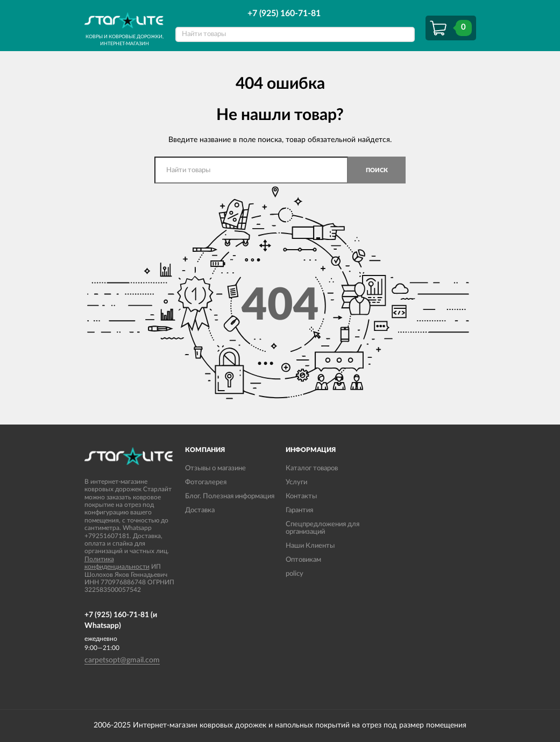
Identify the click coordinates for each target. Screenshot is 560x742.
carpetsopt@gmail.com (122, 660)
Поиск (377, 170)
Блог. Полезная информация (230, 496)
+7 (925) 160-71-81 (284, 13)
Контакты (301, 496)
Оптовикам (303, 560)
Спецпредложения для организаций (322, 528)
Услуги (296, 482)
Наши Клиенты (310, 546)
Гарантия (299, 510)
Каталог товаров (312, 468)
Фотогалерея (206, 482)
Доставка (200, 510)
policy (295, 574)
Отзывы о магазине (215, 468)
